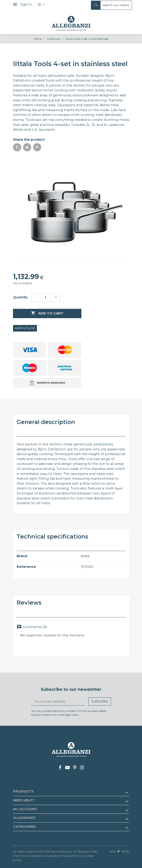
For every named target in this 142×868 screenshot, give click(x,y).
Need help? (24, 800)
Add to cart (47, 313)
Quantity (20, 297)
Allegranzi (24, 818)
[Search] (111, 5)
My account (25, 809)
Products (23, 791)
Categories (24, 827)
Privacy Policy (71, 856)
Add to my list (25, 328)
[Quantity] (45, 297)
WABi (125, 852)
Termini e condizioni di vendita (37, 856)
